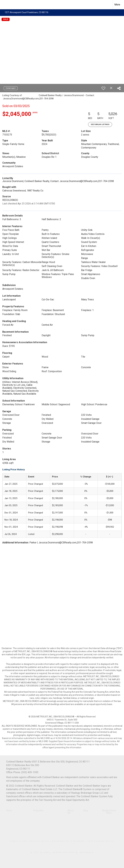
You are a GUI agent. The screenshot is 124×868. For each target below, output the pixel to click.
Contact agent (11, 88)
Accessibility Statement (69, 841)
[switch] (103, 88)
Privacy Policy (40, 841)
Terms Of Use (18, 841)
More (117, 5)
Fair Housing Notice (101, 841)
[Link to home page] (4, 5)
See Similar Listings (100, 124)
